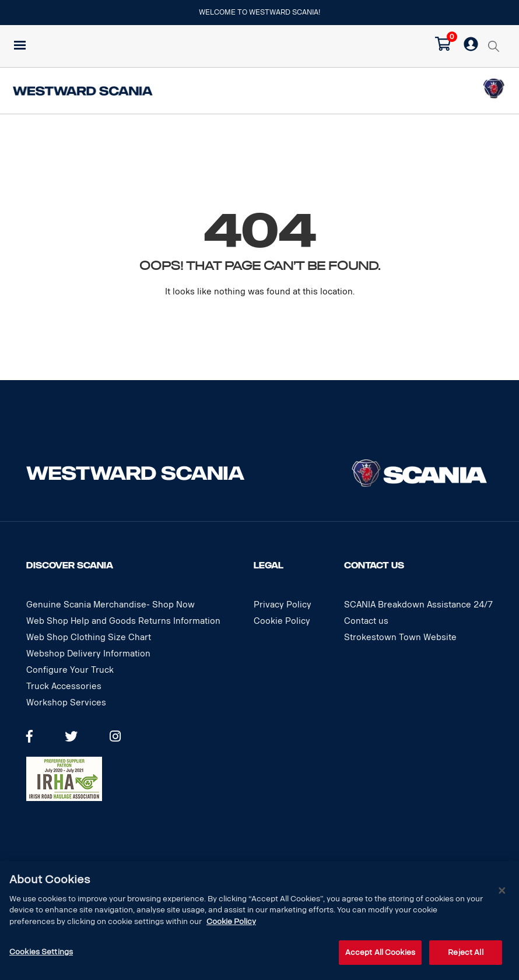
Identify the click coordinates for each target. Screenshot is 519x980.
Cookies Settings (41, 952)
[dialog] (259, 921)
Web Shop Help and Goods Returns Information (123, 621)
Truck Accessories (64, 686)
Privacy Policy (283, 605)
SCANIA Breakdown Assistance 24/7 (418, 605)
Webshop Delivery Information (88, 654)
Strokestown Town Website (400, 637)
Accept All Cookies (380, 952)
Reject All (465, 952)
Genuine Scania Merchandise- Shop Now (111, 605)
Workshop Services (66, 703)
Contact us (366, 621)
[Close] (502, 891)
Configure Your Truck (70, 670)
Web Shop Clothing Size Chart (89, 637)
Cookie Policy (282, 621)
